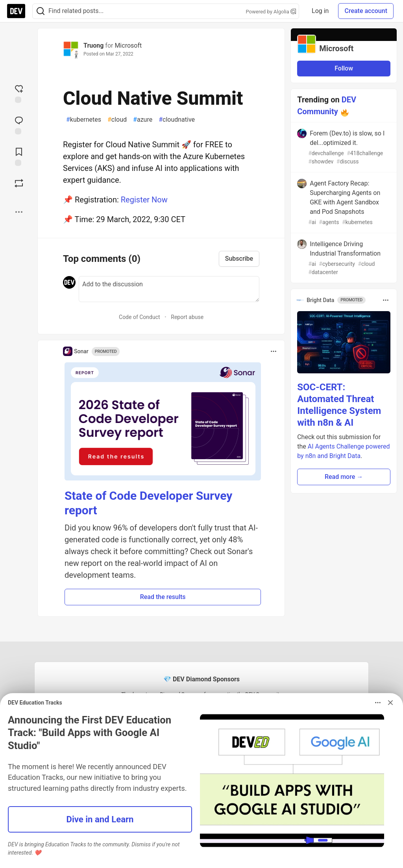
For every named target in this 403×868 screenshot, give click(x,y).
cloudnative (177, 120)
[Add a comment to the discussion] (169, 289)
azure (143, 120)
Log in (320, 11)
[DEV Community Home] (16, 11)
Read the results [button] (163, 597)
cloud (117, 120)
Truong (93, 45)
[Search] (41, 11)
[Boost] (19, 183)
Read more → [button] (344, 477)
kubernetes (84, 120)
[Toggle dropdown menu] (274, 351)
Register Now (144, 200)
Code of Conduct (140, 317)
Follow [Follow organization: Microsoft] (344, 68)
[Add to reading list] (19, 156)
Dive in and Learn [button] (100, 819)
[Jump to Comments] (19, 124)
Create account (366, 11)
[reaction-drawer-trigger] (19, 93)
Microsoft (128, 45)
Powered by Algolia (271, 12)
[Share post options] (19, 212)
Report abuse (187, 317)
